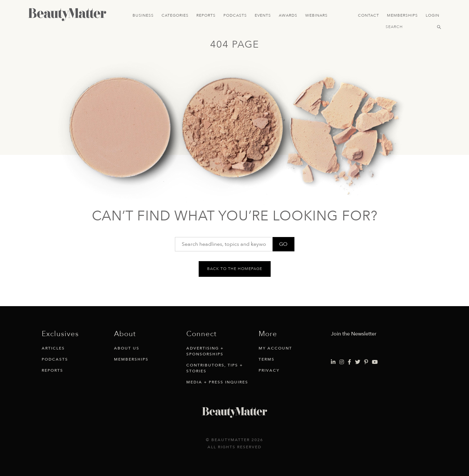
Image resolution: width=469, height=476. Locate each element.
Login (433, 15)
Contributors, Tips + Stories (215, 368)
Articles (53, 348)
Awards (288, 15)
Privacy (269, 370)
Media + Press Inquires (217, 382)
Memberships (402, 15)
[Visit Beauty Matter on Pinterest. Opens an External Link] (366, 362)
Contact (369, 15)
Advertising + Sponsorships (205, 351)
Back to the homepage (235, 269)
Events (263, 15)
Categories (175, 15)
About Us (127, 348)
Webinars (316, 15)
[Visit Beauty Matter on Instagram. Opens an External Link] (342, 362)
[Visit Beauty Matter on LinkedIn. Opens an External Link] (333, 362)
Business (143, 15)
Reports (206, 15)
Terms (267, 359)
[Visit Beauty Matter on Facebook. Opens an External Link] (349, 362)
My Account (275, 348)
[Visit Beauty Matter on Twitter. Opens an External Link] (358, 362)
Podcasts (235, 15)
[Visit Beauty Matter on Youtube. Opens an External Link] (375, 362)
